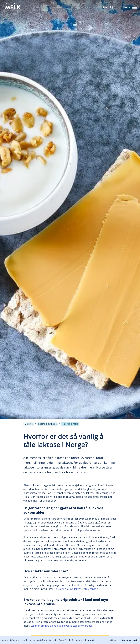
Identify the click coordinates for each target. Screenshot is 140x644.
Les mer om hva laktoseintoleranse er (77, 589)
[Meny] (130, 7)
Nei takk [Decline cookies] (112, 640)
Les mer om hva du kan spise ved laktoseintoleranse (61, 626)
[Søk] (108, 7)
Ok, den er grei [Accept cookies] (129, 640)
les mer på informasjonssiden (44, 640)
